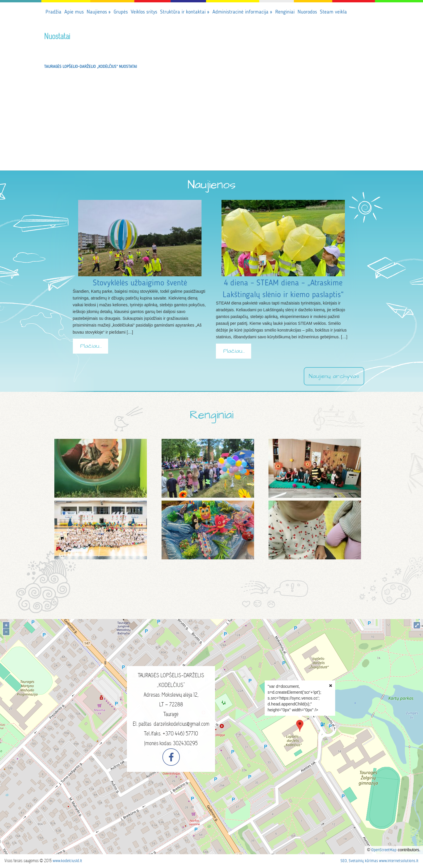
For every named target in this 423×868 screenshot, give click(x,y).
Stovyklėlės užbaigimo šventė (140, 283)
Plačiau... (91, 346)
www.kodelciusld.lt (67, 861)
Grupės (121, 12)
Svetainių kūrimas (363, 861)
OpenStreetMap (384, 850)
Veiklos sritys (144, 12)
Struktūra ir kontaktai (185, 12)
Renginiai (285, 12)
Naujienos (99, 12)
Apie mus (74, 12)
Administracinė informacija (242, 12)
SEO (344, 861)
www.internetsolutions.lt (399, 861)
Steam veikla (333, 12)
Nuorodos (307, 12)
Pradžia (53, 12)
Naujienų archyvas (334, 376)
